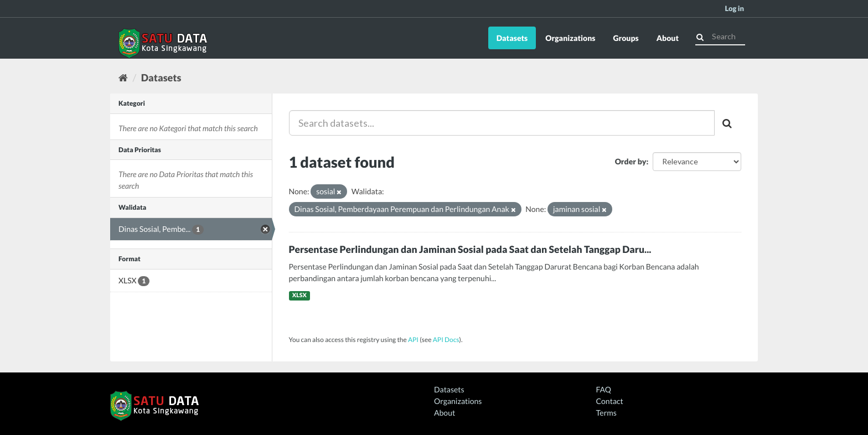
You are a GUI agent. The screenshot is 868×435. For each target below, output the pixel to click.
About (668, 38)
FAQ (604, 389)
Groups (626, 38)
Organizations (570, 38)
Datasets (512, 38)
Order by (631, 161)
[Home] (123, 77)
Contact (610, 401)
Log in (734, 8)
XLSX (299, 296)
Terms (606, 413)
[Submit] (700, 36)
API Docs (446, 340)
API (413, 340)
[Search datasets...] (502, 123)
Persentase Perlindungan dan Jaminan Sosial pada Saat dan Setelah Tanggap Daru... (470, 249)
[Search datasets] (720, 37)
